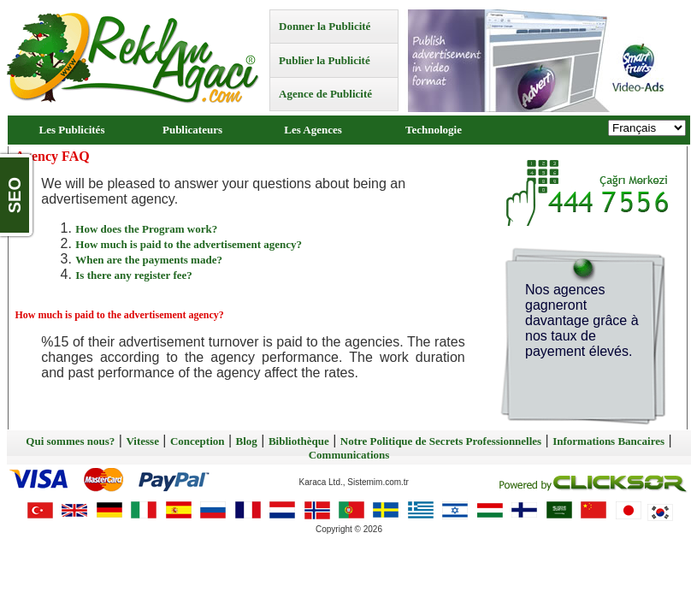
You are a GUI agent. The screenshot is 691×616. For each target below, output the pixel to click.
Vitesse (142, 441)
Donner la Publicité (325, 26)
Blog (247, 441)
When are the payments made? (149, 260)
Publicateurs (192, 130)
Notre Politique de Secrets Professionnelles (441, 441)
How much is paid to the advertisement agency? (189, 244)
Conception (198, 441)
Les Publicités (72, 130)
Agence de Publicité (325, 94)
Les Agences (313, 130)
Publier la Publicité (325, 60)
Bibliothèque (299, 441)
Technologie (434, 130)
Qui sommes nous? (70, 441)
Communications (349, 455)
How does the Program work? (146, 229)
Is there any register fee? (133, 275)
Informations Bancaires (608, 441)
